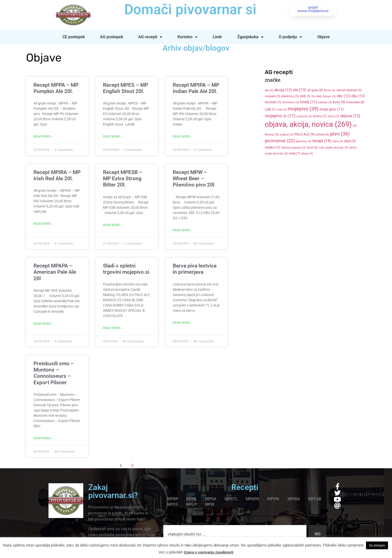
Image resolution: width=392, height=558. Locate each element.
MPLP (191, 504)
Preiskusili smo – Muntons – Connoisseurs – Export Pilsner (54, 373)
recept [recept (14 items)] (322, 141)
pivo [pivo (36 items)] (340, 134)
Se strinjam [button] (377, 545)
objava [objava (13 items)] (350, 116)
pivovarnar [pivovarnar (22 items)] (280, 141)
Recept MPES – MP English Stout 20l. (125, 88)
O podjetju (290, 37)
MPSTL (231, 499)
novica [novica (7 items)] (320, 116)
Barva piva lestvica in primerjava (195, 269)
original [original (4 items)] (286, 135)
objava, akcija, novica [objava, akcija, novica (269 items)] (308, 124)
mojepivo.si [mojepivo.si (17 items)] (280, 116)
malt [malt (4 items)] (282, 110)
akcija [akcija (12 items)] (283, 90)
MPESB (315, 499)
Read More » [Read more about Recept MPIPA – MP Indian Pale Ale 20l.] (182, 136)
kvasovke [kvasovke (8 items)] (355, 102)
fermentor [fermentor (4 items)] (291, 102)
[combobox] (235, 534)
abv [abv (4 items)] (269, 90)
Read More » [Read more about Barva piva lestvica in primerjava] (182, 323)
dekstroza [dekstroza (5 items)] (290, 96)
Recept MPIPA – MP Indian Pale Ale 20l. (196, 88)
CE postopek (74, 37)
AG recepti (150, 37)
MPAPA (252, 499)
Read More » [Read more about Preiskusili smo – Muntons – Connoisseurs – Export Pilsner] (43, 438)
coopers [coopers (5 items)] (272, 96)
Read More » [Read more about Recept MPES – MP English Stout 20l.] (113, 136)
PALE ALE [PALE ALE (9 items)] (304, 134)
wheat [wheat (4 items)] (307, 154)
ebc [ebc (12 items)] (343, 96)
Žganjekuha (250, 37)
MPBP (173, 499)
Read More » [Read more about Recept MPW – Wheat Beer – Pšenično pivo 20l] (182, 230)
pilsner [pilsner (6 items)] (322, 134)
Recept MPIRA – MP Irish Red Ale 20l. (57, 175)
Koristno (187, 37)
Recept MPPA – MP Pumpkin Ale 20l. (56, 88)
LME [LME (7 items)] (270, 109)
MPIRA (294, 499)
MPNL (192, 499)
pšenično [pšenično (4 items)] (303, 141)
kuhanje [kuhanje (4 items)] (325, 102)
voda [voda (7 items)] (294, 153)
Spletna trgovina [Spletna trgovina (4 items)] (293, 148)
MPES (173, 504)
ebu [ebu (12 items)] (358, 96)
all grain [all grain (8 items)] (315, 90)
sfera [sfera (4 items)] (338, 141)
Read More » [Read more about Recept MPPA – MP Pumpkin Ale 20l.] (43, 136)
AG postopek (111, 37)
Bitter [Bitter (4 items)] (330, 90)
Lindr (217, 37)
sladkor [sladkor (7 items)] (272, 147)
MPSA (211, 499)
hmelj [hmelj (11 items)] (308, 102)
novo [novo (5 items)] (333, 116)
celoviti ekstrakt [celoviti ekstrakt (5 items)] (349, 90)
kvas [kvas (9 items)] (339, 102)
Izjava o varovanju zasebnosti (209, 552)
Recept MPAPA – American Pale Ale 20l (55, 272)
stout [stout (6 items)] (312, 147)
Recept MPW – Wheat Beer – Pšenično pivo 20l (193, 178)
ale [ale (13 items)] (299, 90)
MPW (209, 504)
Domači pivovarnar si (190, 9)
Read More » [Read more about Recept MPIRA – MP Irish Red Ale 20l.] (43, 224)
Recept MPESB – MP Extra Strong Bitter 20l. (123, 178)
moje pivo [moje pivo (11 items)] (331, 109)
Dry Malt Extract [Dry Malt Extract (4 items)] (324, 96)
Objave (323, 37)
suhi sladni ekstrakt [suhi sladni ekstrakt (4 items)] (333, 148)
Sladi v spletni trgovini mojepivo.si (126, 269)
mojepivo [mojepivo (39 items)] (303, 109)
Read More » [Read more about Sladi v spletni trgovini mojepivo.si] (113, 328)
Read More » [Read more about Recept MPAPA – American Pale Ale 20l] (43, 324)
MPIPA (273, 499)
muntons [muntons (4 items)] (304, 116)
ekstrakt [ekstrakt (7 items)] (273, 102)
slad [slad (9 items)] (350, 141)
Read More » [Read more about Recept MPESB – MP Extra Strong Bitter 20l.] (113, 225)
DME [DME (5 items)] (305, 96)
